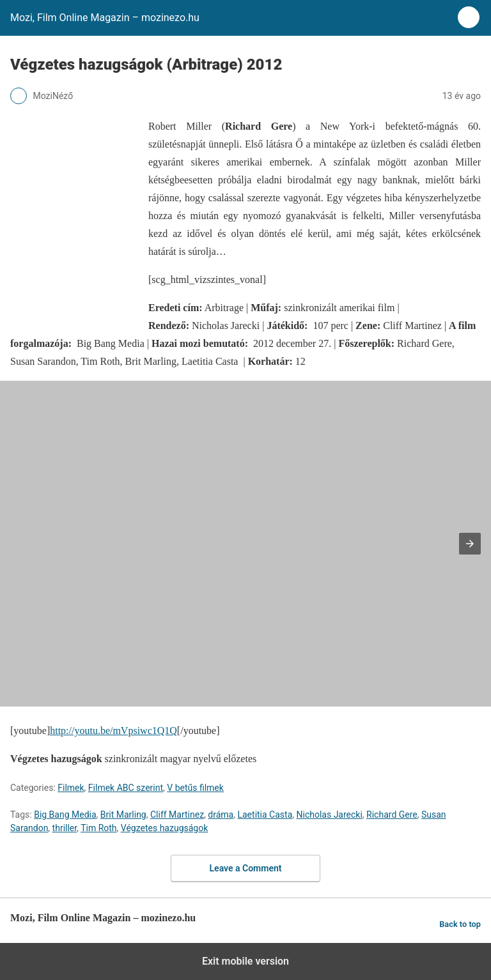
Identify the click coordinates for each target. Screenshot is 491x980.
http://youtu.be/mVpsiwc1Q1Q (113, 731)
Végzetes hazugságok (165, 828)
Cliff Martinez (177, 815)
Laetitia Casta (265, 815)
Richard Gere (392, 815)
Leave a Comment (246, 868)
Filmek (71, 788)
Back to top (460, 924)
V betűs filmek (195, 788)
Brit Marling (123, 815)
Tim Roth (98, 828)
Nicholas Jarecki (330, 815)
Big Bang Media (65, 815)
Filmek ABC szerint (126, 788)
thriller (65, 828)
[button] (470, 544)
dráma (221, 815)
